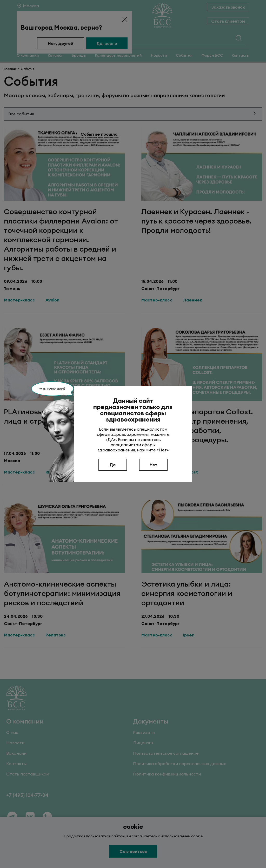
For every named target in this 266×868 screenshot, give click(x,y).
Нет (154, 465)
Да (113, 465)
